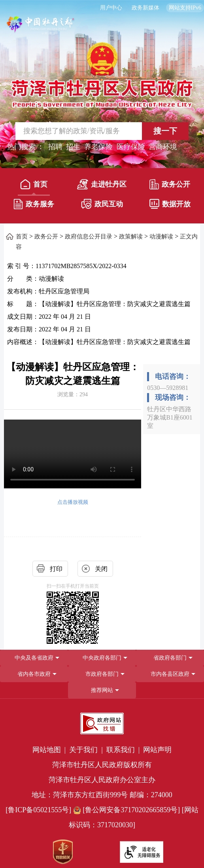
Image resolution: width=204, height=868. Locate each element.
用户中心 (111, 8)
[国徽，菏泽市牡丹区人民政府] (102, 74)
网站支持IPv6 (185, 8)
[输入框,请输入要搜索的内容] (72, 131)
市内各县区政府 (170, 674)
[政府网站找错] (102, 723)
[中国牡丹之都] (41, 28)
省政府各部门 (170, 658)
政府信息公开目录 (89, 236)
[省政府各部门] (170, 658)
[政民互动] (102, 206)
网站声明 (157, 750)
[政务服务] (34, 206)
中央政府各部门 (102, 658)
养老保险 (98, 147)
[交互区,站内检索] (102, 131)
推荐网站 (102, 690)
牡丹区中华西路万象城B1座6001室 (170, 417)
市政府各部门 (102, 674)
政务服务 (34, 204)
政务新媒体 (145, 8)
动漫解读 (161, 236)
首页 (34, 184)
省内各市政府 (34, 674)
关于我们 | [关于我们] (87, 750)
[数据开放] (170, 206)
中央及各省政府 (34, 658)
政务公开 (170, 184)
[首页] (34, 186)
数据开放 (170, 204)
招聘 (55, 147)
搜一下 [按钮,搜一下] (165, 131)
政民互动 (102, 204)
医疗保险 (131, 147)
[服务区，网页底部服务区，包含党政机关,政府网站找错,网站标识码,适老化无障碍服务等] (102, 786)
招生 (73, 147)
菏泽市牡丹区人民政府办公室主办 (102, 780)
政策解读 (131, 236)
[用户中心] (112, 8)
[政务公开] (170, 186)
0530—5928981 (168, 388)
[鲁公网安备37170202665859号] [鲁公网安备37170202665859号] (127, 810)
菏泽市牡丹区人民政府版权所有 (102, 765)
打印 (56, 569)
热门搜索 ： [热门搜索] (26, 147)
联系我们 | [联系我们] (124, 750)
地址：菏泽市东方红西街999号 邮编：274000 (102, 795)
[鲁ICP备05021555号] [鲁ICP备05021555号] (38, 810)
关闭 (101, 569)
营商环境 (163, 147)
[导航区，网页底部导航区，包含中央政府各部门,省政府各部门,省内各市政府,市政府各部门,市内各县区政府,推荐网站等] (102, 674)
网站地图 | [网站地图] (50, 750)
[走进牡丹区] (102, 186)
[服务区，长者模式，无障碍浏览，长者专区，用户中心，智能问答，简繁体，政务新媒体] (102, 8)
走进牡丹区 (102, 184)
